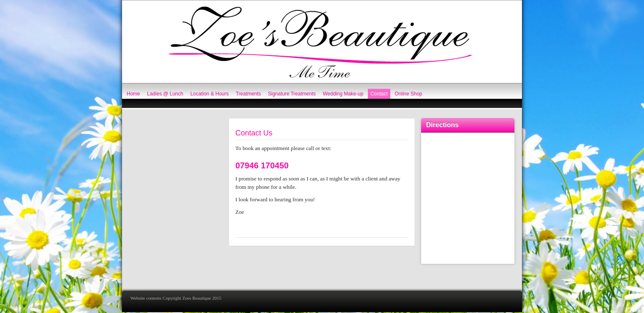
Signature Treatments (292, 94)
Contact (379, 94)
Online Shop (409, 94)
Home (133, 94)
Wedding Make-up (343, 94)
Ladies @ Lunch (165, 94)
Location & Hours (210, 94)
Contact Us (254, 133)
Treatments (248, 94)
